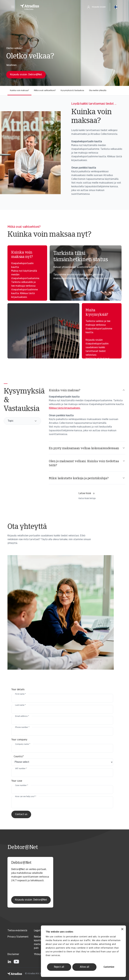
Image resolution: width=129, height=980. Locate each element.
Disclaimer (13, 954)
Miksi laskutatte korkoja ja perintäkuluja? (87, 478)
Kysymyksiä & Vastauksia (72, 91)
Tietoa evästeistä (17, 931)
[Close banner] (122, 929)
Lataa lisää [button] (87, 493)
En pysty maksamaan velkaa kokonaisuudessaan (87, 448)
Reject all (59, 967)
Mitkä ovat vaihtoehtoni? (45, 91)
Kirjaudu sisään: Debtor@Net (31, 900)
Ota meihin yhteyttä (98, 91)
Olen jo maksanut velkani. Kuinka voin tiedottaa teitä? (87, 463)
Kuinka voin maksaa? (19, 91)
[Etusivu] (49, 7)
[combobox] (22, 421)
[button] (13, 7)
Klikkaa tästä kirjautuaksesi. (65, 408)
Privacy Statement (18, 937)
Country (19, 757)
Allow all (84, 967)
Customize (109, 967)
